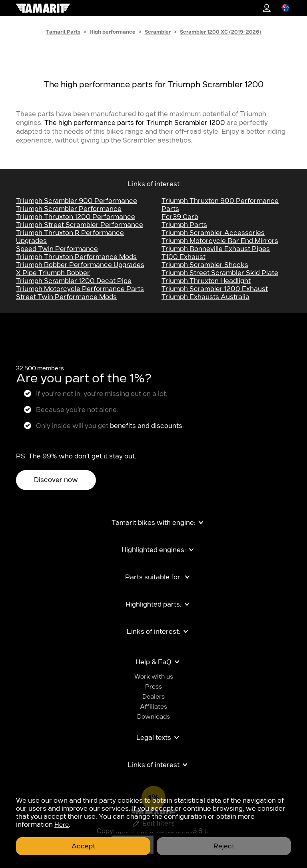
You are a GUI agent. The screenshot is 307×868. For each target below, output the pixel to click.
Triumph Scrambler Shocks (205, 265)
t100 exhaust (183, 257)
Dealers (153, 697)
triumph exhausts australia (205, 297)
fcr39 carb (180, 217)
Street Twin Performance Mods (66, 297)
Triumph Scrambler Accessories (213, 233)
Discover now (56, 480)
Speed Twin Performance (57, 249)
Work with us (154, 677)
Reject (224, 846)
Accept (83, 846)
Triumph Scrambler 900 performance (77, 201)
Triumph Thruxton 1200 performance (76, 217)
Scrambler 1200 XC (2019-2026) (221, 32)
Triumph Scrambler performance (69, 209)
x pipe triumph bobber (53, 273)
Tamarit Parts (63, 32)
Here (62, 825)
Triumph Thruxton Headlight (206, 281)
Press (153, 687)
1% (267, 8)
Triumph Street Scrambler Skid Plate (220, 273)
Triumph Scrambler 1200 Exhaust (215, 289)
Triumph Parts (184, 225)
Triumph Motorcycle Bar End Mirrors (220, 241)
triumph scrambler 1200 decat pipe (74, 281)
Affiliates (153, 707)
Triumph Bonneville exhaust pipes (216, 249)
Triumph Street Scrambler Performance (80, 225)
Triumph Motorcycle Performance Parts (80, 289)
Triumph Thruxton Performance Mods (76, 257)
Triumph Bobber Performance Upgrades (80, 265)
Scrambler (158, 32)
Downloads (153, 717)
